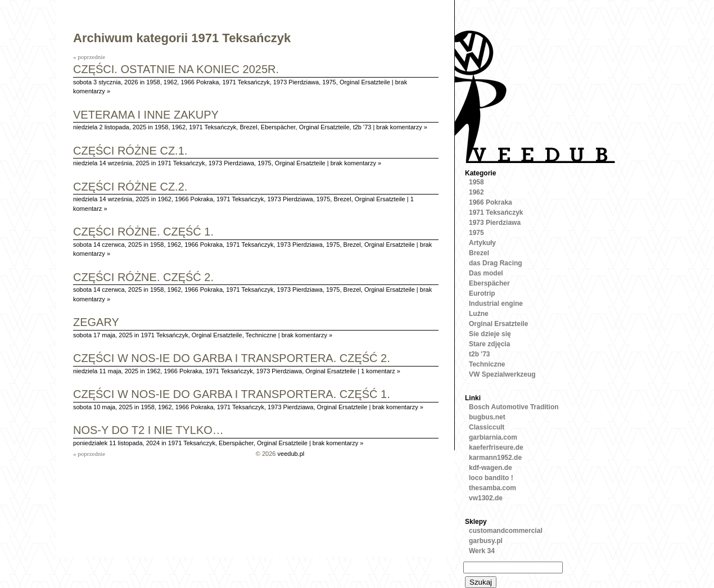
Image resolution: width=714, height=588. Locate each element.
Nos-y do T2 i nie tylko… (148, 431)
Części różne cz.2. (130, 187)
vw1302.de (486, 498)
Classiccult (487, 427)
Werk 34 (482, 551)
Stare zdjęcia (489, 344)
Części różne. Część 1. (143, 232)
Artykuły (482, 243)
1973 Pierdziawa (296, 82)
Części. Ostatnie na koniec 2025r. (176, 70)
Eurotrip (482, 293)
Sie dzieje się (490, 334)
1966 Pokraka (200, 82)
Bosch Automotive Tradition (514, 407)
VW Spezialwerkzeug (502, 374)
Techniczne (261, 335)
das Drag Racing (496, 263)
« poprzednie (89, 57)
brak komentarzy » (401, 127)
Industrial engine (496, 304)
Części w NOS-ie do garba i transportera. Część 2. (232, 359)
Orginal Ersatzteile (365, 82)
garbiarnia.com (493, 437)
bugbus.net (487, 417)
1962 (170, 82)
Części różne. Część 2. (143, 278)
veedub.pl (291, 454)
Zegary (96, 323)
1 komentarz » (381, 371)
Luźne (479, 314)
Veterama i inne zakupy (146, 116)
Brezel (248, 127)
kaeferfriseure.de (496, 447)
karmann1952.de (495, 458)
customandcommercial (506, 531)
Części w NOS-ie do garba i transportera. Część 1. (232, 395)
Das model (486, 273)
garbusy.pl (486, 541)
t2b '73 (362, 127)
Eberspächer (278, 127)
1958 (153, 82)
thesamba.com (492, 488)
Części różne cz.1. (130, 151)
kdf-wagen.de (491, 468)
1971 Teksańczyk (246, 82)
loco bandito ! (491, 478)
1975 (329, 82)
